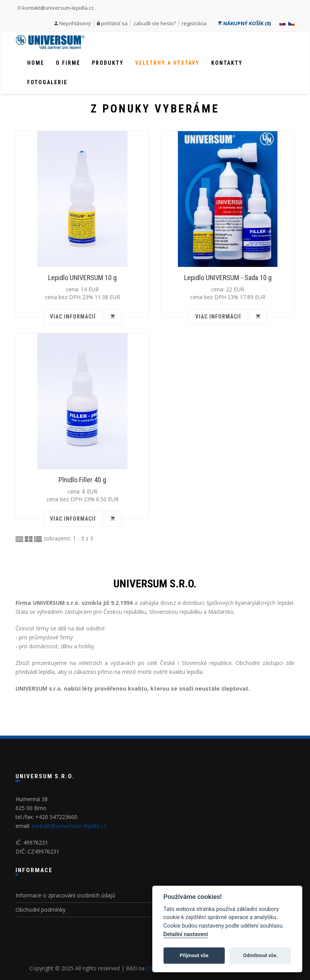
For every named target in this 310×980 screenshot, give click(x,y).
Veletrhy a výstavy (167, 63)
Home (36, 63)
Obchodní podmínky (40, 910)
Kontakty (227, 63)
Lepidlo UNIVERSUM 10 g (82, 278)
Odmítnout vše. (260, 955)
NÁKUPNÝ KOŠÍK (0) (244, 23)
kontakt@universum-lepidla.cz (56, 8)
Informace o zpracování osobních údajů (65, 895)
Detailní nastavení (186, 934)
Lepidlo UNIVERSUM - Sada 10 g (228, 278)
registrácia (194, 23)
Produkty (108, 63)
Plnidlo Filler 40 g (82, 480)
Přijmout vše (194, 955)
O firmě (68, 63)
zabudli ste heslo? (155, 23)
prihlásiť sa (114, 23)
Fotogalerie (47, 82)
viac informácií (73, 317)
